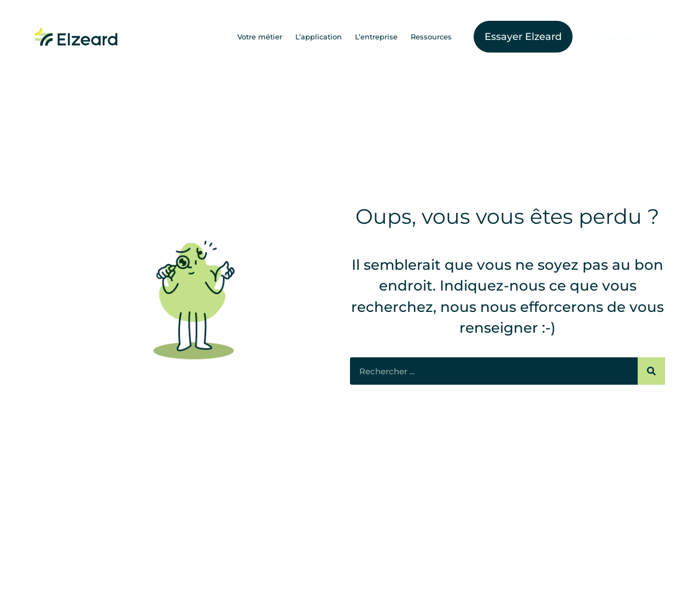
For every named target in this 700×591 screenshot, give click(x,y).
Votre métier (260, 37)
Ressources (431, 37)
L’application (319, 37)
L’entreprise (376, 37)
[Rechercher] (651, 371)
